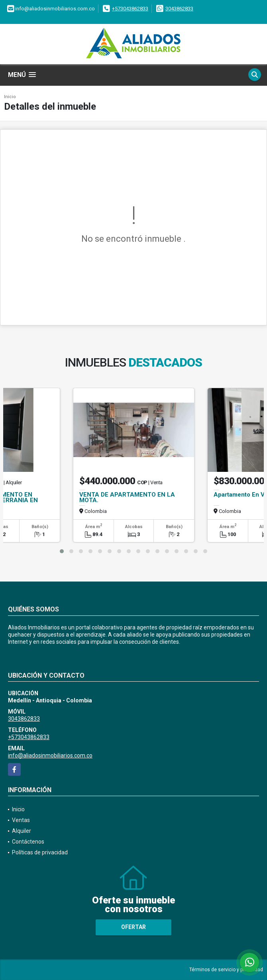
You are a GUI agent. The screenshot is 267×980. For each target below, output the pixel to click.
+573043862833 (130, 9)
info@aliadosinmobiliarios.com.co (50, 755)
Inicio (10, 97)
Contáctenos (28, 842)
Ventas (21, 820)
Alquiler (22, 831)
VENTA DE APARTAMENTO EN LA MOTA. (127, 497)
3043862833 (179, 9)
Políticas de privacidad (40, 852)
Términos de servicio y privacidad (226, 970)
